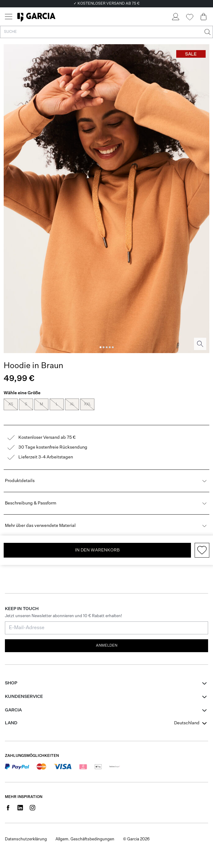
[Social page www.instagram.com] (32, 800)
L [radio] (57, 404)
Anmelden (107, 638)
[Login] (175, 17)
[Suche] (207, 32)
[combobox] (191, 716)
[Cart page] (203, 17)
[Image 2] (104, 347)
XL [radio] (72, 404)
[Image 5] (113, 347)
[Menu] (9, 17)
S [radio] (26, 404)
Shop (11, 676)
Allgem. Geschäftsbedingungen (85, 832)
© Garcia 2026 (136, 832)
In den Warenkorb (97, 543)
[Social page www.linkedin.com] (20, 800)
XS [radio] (11, 404)
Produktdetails (106, 473)
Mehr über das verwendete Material (106, 518)
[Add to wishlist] (202, 543)
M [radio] (41, 404)
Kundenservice (24, 689)
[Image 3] (107, 347)
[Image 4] (110, 347)
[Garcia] (36, 17)
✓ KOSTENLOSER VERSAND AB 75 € (106, 4)
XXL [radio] (87, 404)
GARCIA (13, 703)
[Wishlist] (189, 17)
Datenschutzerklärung (26, 832)
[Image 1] (101, 347)
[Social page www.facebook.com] (8, 800)
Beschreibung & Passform (106, 496)
